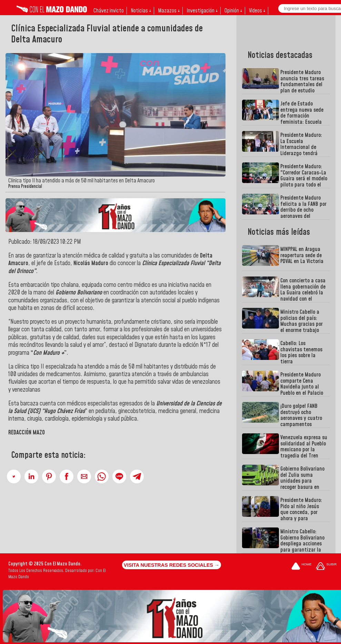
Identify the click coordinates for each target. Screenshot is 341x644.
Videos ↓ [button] (257, 11)
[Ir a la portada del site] (301, 567)
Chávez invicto (109, 11)
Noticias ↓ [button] (141, 11)
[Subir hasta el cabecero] (326, 567)
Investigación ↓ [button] (202, 11)
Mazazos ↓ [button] (169, 11)
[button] (14, 476)
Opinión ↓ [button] (233, 11)
